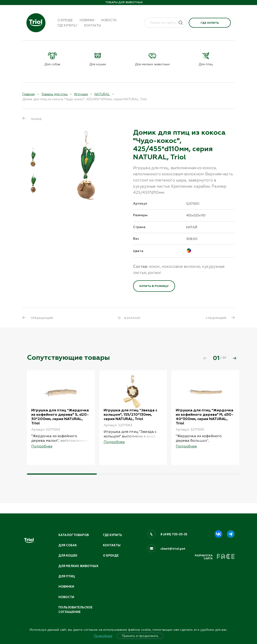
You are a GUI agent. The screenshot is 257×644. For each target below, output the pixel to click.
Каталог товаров (74, 530)
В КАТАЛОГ (132, 318)
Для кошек (68, 550)
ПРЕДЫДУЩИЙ (42, 318)
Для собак (68, 540)
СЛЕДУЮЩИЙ (216, 318)
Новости (109, 20)
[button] (234, 358)
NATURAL (102, 94)
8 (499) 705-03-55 (174, 529)
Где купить (210, 23)
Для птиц (67, 576)
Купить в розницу (154, 286)
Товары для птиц (54, 94)
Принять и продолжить (140, 636)
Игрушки (81, 94)
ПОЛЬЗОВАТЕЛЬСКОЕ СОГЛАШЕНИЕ (76, 610)
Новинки (87, 20)
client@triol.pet (173, 543)
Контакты (93, 25)
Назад (36, 119)
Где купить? (67, 25)
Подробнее (103, 636)
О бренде (65, 20)
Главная (29, 94)
